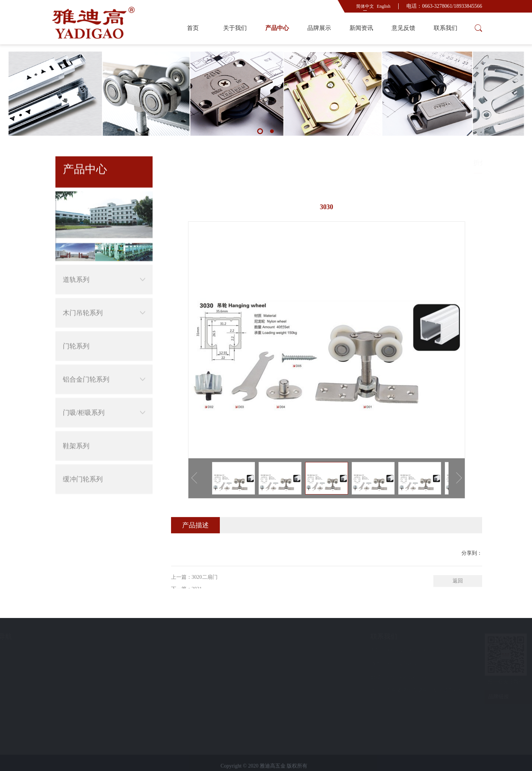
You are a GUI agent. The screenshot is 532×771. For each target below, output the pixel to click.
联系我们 (446, 28)
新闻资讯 (361, 28)
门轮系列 (76, 323)
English (384, 6)
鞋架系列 (76, 423)
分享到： (472, 580)
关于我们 (235, 28)
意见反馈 (403, 28)
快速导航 (69, 636)
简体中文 (365, 6)
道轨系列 (104, 257)
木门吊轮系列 (104, 290)
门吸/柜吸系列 (104, 390)
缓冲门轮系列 (83, 456)
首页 (193, 28)
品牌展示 (319, 28)
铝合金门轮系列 (104, 356)
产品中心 (277, 28)
